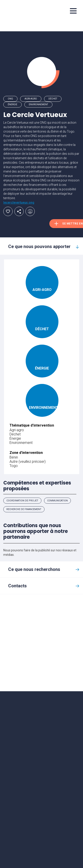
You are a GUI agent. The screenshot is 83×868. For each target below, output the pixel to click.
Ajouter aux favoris (8, 211)
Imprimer (30, 211)
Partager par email (19, 211)
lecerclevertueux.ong (19, 203)
